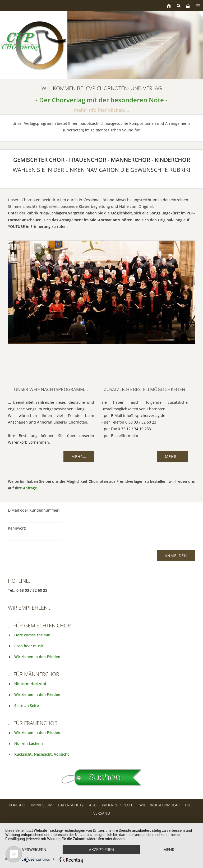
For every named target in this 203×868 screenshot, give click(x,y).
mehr (169, 850)
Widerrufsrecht (118, 805)
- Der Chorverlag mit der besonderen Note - (101, 100)
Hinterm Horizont (30, 684)
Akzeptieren (101, 850)
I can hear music (29, 646)
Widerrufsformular (160, 805)
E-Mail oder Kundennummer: (34, 510)
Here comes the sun (32, 635)
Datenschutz (71, 805)
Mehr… (79, 456)
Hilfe (190, 805)
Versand (102, 813)
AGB (93, 805)
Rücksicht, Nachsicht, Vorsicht (42, 754)
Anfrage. (31, 488)
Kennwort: (17, 528)
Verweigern (34, 850)
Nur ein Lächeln (29, 743)
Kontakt (17, 805)
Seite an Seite (27, 706)
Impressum (42, 805)
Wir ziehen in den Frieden (37, 657)
